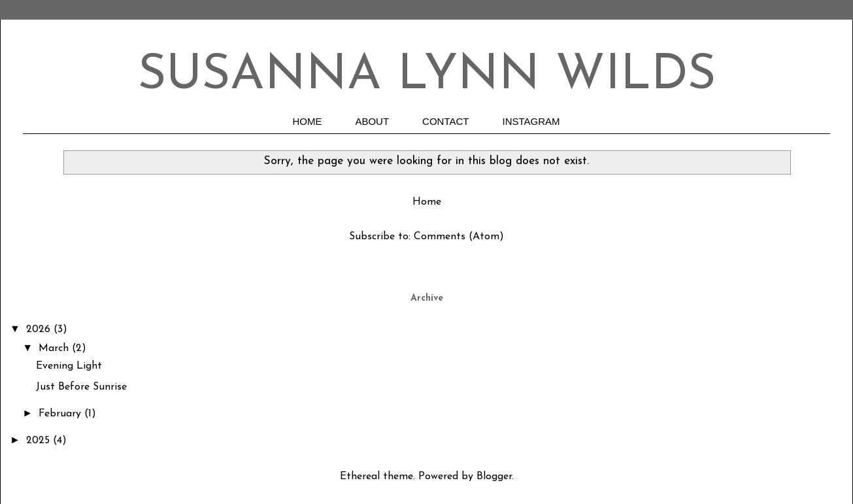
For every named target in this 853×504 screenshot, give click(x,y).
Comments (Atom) (459, 237)
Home (427, 202)
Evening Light (69, 366)
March (55, 348)
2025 (40, 441)
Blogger (494, 477)
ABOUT (372, 121)
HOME (307, 121)
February (61, 414)
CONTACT (445, 121)
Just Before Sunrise (81, 387)
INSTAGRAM (531, 121)
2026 (40, 329)
